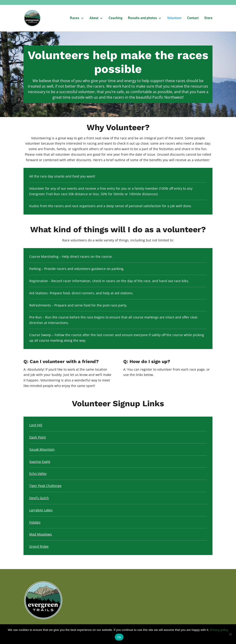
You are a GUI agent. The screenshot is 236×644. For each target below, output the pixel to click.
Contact (193, 18)
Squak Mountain (42, 449)
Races (75, 18)
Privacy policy (219, 630)
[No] (230, 634)
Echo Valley (38, 474)
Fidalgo (35, 522)
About (94, 18)
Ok (119, 637)
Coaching (115, 18)
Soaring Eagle (40, 462)
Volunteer (174, 18)
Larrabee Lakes (41, 510)
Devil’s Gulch (39, 498)
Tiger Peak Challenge (45, 486)
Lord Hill (36, 425)
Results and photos (142, 18)
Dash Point (38, 437)
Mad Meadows (41, 534)
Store (208, 18)
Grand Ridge (39, 546)
